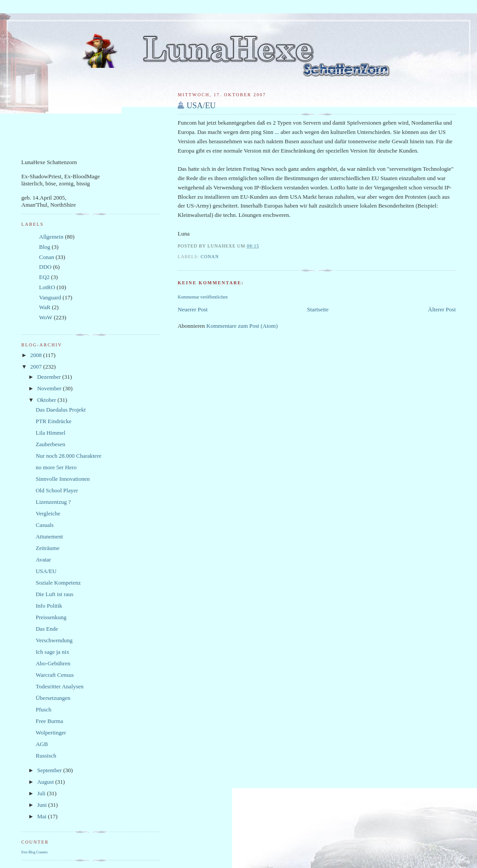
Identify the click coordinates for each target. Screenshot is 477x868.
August (46, 782)
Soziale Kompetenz (58, 583)
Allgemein (51, 237)
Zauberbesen (50, 444)
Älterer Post (442, 309)
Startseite (318, 309)
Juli (42, 793)
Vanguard (50, 297)
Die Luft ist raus (54, 594)
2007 (37, 367)
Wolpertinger (51, 732)
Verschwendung (54, 640)
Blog (45, 247)
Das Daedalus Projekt (61, 410)
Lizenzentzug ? (53, 502)
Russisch (46, 756)
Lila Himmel (50, 433)
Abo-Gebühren (53, 663)
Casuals (44, 525)
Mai (43, 816)
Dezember (50, 377)
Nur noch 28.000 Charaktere (68, 456)
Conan (210, 257)
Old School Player (57, 490)
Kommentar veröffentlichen (203, 297)
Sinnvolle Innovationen (63, 479)
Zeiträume (47, 548)
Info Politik (49, 606)
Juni (43, 805)
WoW (46, 317)
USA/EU (201, 106)
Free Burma (49, 721)
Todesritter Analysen (59, 686)
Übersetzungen (53, 698)
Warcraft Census (55, 675)
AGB (41, 744)
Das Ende (47, 629)
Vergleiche (48, 513)
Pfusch (43, 709)
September (50, 770)
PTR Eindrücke (53, 421)
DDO (45, 267)
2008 (37, 355)
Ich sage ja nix (52, 652)
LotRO (47, 287)
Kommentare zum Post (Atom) (242, 326)
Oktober (47, 400)
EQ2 (44, 277)
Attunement (49, 536)
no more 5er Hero (56, 467)
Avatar (43, 560)
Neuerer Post (193, 309)
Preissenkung (51, 617)
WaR (45, 307)
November (50, 388)
